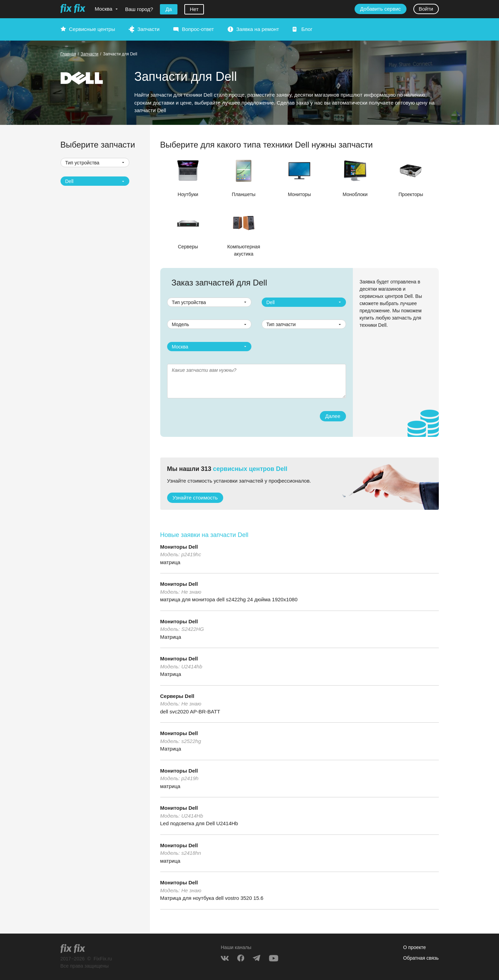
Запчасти (148, 29)
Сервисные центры (92, 29)
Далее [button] (333, 416)
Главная (68, 54)
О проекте (414, 947)
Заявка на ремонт (258, 29)
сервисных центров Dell (250, 469)
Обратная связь (421, 958)
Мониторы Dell (179, 547)
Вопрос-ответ (198, 29)
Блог (307, 29)
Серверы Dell (177, 696)
